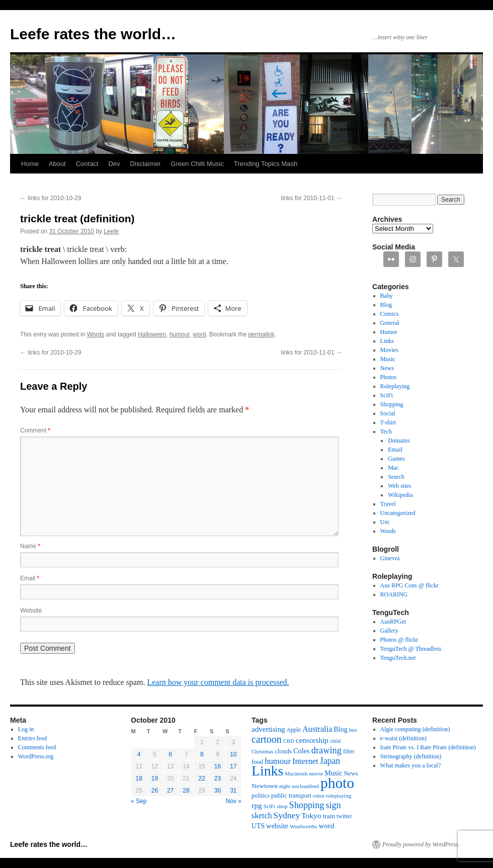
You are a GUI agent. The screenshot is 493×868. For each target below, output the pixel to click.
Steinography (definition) (411, 756)
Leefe (111, 231)
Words (96, 334)
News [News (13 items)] (351, 773)
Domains (399, 441)
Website (31, 611)
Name (30, 546)
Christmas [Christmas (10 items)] (262, 752)
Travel (388, 504)
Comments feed (37, 747)
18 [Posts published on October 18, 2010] (139, 778)
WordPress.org (36, 756)
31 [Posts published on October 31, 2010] (233, 791)
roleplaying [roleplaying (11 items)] (338, 796)
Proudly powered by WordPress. (421, 844)
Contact (87, 164)
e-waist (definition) (403, 738)
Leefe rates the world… (93, 34)
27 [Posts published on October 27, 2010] (170, 791)
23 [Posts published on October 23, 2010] (218, 778)
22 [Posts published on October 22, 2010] (202, 778)
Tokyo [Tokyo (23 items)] (311, 815)
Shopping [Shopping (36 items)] (307, 805)
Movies (389, 350)
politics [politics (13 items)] (261, 796)
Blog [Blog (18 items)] (340, 729)
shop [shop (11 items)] (282, 806)
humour (180, 334)
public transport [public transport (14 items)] (291, 796)
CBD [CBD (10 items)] (289, 741)
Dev (114, 164)
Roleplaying (395, 386)
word (199, 334)
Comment (35, 430)
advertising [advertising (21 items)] (268, 729)
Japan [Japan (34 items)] (330, 761)
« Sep (139, 801)
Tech (386, 431)
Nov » (234, 801)
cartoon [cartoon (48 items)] (267, 739)
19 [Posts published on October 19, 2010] (155, 778)
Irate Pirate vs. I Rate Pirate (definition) (428, 747)
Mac (393, 468)
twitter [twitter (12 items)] (344, 816)
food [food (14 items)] (257, 762)
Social (388, 413)
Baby (387, 296)
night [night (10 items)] (285, 786)
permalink (261, 334)
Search (396, 477)
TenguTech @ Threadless (411, 649)
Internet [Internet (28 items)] (305, 761)
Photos (389, 377)
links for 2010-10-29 (51, 198)
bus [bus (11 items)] (353, 730)
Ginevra (390, 558)
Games (396, 459)
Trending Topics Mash (266, 164)
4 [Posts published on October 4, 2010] (139, 754)
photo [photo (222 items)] (337, 783)
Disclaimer (146, 164)
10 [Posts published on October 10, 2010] (233, 754)
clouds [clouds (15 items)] (283, 751)
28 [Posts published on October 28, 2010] (186, 791)
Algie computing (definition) (415, 729)
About (57, 164)
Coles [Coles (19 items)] (302, 751)
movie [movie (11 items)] (316, 773)
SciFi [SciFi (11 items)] (270, 806)
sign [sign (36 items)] (333, 805)
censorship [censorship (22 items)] (312, 740)
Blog (386, 305)
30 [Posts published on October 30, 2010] (218, 791)
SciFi (387, 395)
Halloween (152, 334)
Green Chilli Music (197, 164)
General (390, 323)
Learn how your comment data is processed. (218, 682)
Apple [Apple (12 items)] (294, 730)
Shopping (392, 404)
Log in (26, 729)
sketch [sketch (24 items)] (262, 815)
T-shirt (388, 422)
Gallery (389, 631)
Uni (385, 522)
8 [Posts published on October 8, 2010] (202, 754)
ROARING (394, 594)
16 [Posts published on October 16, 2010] (218, 766)
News (387, 368)
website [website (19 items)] (277, 826)
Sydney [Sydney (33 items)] (286, 815)
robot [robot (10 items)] (319, 796)
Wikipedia (400, 495)
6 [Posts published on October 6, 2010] (170, 754)
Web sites (399, 486)
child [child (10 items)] (335, 741)
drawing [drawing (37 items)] (326, 750)
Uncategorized (398, 513)
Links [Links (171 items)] (267, 771)
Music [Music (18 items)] (333, 773)
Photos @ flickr (399, 640)
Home (30, 164)
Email (30, 578)
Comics (390, 314)
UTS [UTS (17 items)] (258, 826)
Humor (389, 332)
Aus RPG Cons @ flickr (409, 585)
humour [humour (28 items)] (278, 761)
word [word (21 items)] (327, 826)
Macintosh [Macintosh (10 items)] (296, 774)
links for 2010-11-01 (312, 198)
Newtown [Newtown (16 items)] (265, 786)
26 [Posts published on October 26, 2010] (155, 791)
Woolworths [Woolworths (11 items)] (304, 826)
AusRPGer (393, 622)
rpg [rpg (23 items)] (257, 805)
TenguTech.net (398, 658)
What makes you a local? (411, 765)
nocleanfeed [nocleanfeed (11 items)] (305, 786)
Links (387, 341)
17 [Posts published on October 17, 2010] (233, 766)
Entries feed (33, 738)
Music (388, 359)
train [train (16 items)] (329, 816)
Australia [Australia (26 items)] (317, 729)
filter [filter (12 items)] (349, 752)
